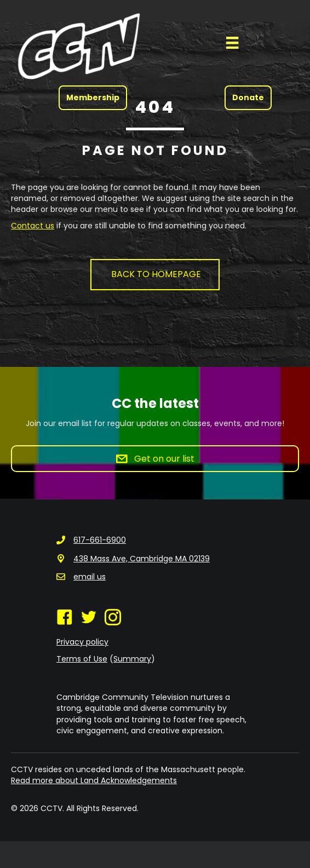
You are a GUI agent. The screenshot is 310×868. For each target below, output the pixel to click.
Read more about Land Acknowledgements (94, 780)
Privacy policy (82, 642)
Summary (132, 659)
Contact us (33, 226)
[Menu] (232, 43)
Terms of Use (82, 659)
